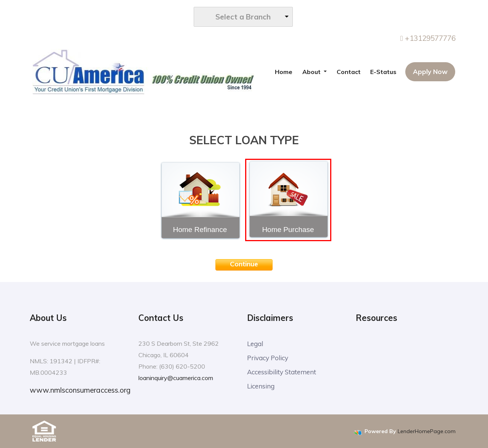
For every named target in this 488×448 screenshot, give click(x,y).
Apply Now (430, 72)
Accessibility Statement (282, 372)
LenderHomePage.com (427, 431)
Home (284, 72)
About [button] (312, 72)
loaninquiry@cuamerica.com (176, 378)
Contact (349, 72)
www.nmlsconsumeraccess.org (80, 390)
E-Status (383, 72)
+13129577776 (428, 38)
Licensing (261, 386)
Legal (255, 344)
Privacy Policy (268, 358)
